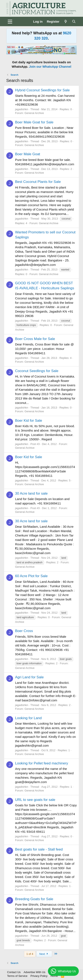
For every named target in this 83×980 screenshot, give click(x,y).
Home (54, 976)
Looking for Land (28, 718)
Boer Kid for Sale (29, 421)
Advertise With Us (35, 972)
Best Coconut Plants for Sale (38, 182)
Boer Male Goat (28, 154)
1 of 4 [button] (30, 954)
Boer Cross (24, 631)
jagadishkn (22, 109)
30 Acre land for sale (31, 493)
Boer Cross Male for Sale (35, 339)
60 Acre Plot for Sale (31, 576)
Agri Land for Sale (29, 677)
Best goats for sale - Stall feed (39, 849)
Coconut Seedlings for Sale (37, 371)
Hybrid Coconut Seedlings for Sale (42, 90)
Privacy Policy (39, 976)
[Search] (74, 21)
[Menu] (10, 22)
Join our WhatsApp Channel (50, 67)
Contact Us (14, 972)
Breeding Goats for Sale (34, 899)
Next (44, 954)
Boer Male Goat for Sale (34, 122)
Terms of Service (17, 976)
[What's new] (66, 21)
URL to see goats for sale (35, 800)
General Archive (34, 113)
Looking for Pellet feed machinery (42, 763)
